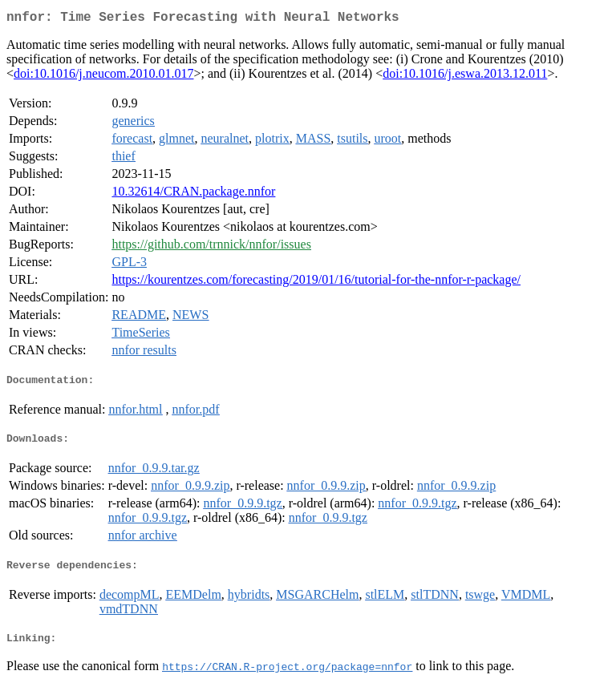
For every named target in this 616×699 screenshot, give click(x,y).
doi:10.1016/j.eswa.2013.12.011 (465, 77)
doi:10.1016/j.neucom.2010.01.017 (103, 77)
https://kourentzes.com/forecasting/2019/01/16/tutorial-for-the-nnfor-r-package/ (316, 283)
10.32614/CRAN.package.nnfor (193, 194)
